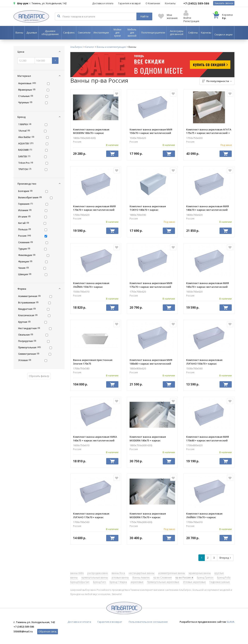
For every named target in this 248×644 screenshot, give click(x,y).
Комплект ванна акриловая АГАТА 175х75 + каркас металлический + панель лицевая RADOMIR (209, 131)
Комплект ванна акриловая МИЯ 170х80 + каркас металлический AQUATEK (208, 438)
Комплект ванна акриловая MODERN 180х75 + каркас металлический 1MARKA (148, 438)
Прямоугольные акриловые (163, 582)
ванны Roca (118, 573)
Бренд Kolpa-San (80, 582)
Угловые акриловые (194, 582)
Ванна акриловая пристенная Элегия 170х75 (93, 362)
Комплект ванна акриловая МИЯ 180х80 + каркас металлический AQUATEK (151, 362)
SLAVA (230, 622)
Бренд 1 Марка (118, 582)
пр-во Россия (184, 578)
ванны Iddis (77, 573)
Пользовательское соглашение (148, 622)
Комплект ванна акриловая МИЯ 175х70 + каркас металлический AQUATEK (151, 285)
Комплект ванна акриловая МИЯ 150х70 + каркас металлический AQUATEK (151, 131)
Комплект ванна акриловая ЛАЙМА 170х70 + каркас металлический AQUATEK (204, 515)
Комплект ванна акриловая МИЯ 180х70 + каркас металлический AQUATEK (208, 208)
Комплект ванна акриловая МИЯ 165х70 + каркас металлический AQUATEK (208, 285)
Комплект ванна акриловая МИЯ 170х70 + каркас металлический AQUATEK (94, 208)
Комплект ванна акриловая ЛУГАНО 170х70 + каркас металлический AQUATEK (91, 515)
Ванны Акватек (141, 578)
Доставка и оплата (103, 3)
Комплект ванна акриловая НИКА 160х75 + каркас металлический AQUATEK (95, 438)
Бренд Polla (224, 578)
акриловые (137, 582)
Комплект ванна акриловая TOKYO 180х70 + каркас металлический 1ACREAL (148, 208)
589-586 (196, 3)
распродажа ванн (98, 573)
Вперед (225, 558)
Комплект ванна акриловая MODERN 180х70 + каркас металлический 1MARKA (91, 131)
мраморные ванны (200, 573)
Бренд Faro (99, 582)
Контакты (170, 3)
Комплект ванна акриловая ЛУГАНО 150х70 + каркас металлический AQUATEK (204, 362)
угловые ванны (120, 578)
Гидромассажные (220, 582)
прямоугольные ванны (95, 578)
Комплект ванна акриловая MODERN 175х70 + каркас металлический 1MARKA (148, 515)
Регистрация (191, 21)
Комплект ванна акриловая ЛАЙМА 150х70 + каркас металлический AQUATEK (91, 285)
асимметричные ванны (172, 573)
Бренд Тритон (205, 578)
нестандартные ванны (142, 573)
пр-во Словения (162, 578)
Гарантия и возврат (129, 3)
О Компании (153, 3)
